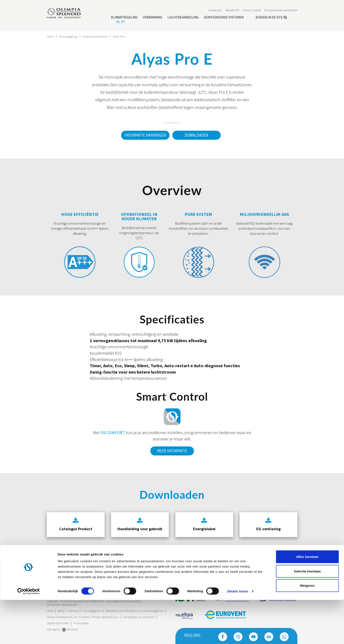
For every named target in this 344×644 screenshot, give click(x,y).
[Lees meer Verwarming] (153, 18)
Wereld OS (232, 11)
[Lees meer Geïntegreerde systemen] (224, 18)
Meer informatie (172, 450)
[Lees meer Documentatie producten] (281, 11)
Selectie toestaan (307, 615)
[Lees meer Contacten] (215, 11)
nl (120, 22)
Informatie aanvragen (144, 135)
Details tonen (238, 635)
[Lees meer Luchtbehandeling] (183, 18)
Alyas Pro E (124, 37)
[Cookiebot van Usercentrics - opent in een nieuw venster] (28, 635)
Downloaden (197, 135)
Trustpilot (52, 578)
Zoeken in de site (271, 18)
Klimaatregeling (70, 37)
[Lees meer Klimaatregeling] (124, 18)
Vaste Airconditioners (98, 37)
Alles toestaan (307, 601)
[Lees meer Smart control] (252, 11)
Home (51, 37)
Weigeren (307, 630)
